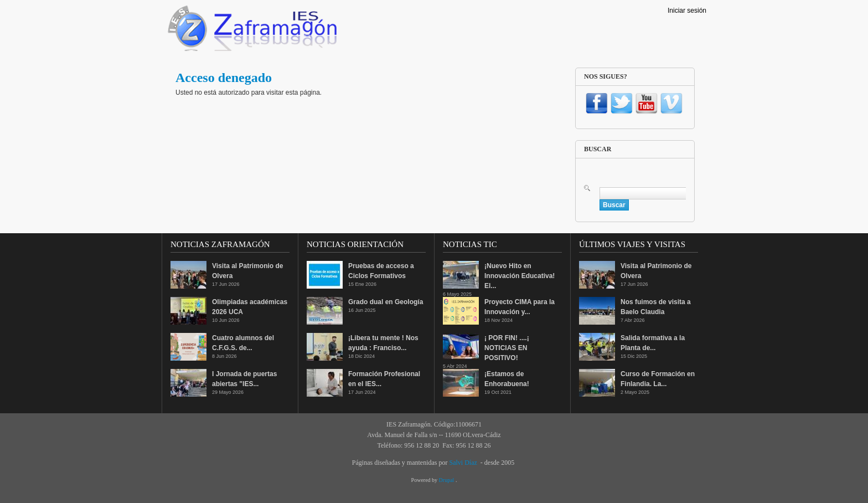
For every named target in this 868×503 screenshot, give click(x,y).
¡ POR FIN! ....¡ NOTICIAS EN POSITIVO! (507, 348)
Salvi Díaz (463, 463)
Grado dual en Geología (386, 302)
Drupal (447, 480)
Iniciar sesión (687, 11)
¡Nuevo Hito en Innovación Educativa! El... (520, 276)
